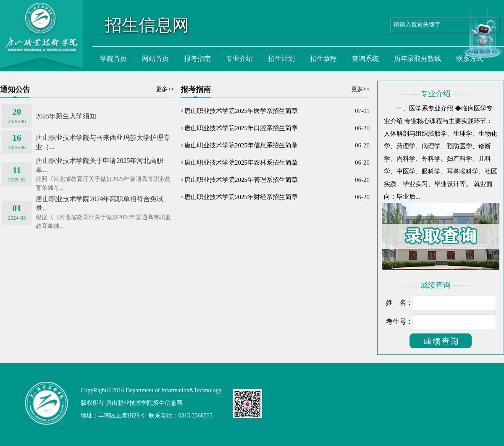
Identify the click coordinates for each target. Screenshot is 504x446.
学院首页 (113, 59)
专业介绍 (239, 59)
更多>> (165, 89)
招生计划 (281, 59)
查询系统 (365, 59)
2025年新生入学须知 (66, 116)
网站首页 (155, 59)
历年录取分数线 (417, 59)
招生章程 (323, 59)
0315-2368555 (195, 416)
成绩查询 (436, 285)
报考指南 (197, 59)
